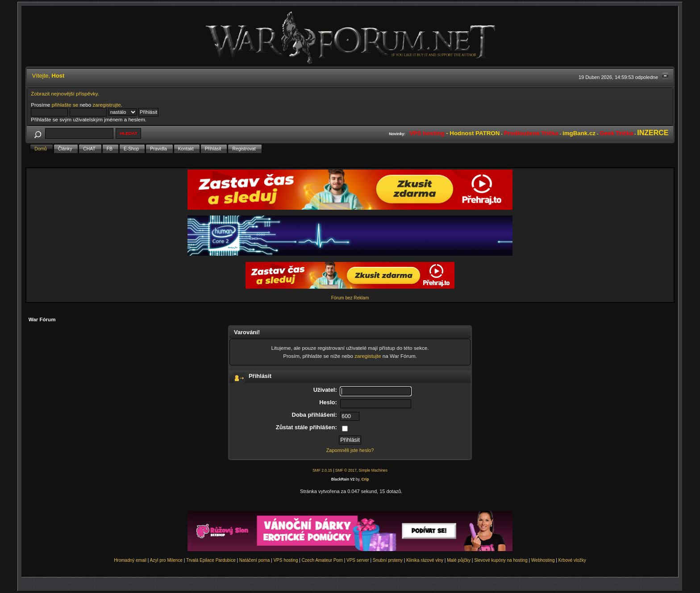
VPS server (358, 560)
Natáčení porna (254, 560)
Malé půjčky (459, 560)
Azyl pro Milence (166, 560)
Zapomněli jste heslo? (350, 450)
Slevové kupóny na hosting (501, 560)
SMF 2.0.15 (322, 470)
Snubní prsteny (388, 560)
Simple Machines (373, 470)
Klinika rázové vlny (425, 560)
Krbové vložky (572, 560)
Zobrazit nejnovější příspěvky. (65, 93)
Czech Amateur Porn (322, 560)
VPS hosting (285, 560)
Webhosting (543, 560)
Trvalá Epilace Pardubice (211, 560)
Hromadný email (130, 560)
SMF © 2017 (346, 470)
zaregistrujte (106, 105)
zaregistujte (368, 356)
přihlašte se (65, 105)
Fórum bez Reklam (350, 298)
